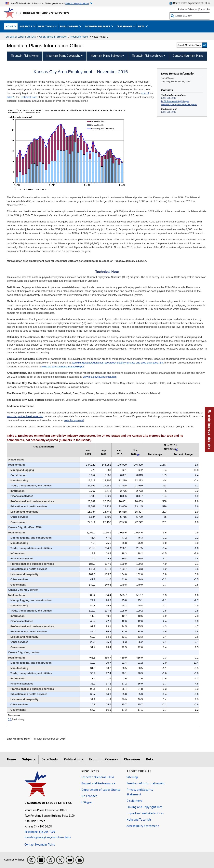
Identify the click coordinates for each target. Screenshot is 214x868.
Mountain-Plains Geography (63, 56)
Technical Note (29, 97)
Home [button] (10, 26)
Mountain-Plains (80, 37)
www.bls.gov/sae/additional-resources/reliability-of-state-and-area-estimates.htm (118, 363)
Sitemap (132, 777)
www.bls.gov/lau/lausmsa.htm (100, 377)
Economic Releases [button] (98, 26)
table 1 (11, 97)
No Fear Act (89, 796)
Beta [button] (142, 26)
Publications (74, 759)
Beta (150, 759)
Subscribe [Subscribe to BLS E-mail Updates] (204, 9)
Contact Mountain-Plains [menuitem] (188, 56)
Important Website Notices (145, 813)
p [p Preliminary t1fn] (138, 455)
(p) (10, 719)
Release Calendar (188, 9)
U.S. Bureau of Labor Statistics (43, 13)
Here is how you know (77, 3)
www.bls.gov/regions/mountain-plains (179, 104)
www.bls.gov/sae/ (74, 420)
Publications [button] (70, 26)
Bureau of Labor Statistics (21, 37)
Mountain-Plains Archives (147, 56)
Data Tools (50, 759)
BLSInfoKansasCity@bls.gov (175, 101)
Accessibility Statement (143, 826)
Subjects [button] (26, 26)
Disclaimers (134, 801)
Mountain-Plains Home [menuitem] (25, 56)
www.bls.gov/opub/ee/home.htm (25, 416)
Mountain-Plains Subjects (106, 56)
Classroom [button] (125, 26)
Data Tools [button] (46, 26)
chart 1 (145, 93)
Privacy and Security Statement (140, 792)
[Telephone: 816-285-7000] (50, 832)
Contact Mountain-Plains (40, 844)
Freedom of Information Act (146, 783)
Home (12, 759)
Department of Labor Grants (101, 790)
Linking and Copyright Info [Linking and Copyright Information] (145, 807)
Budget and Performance (98, 783)
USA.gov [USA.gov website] (87, 802)
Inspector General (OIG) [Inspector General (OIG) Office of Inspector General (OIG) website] (98, 777)
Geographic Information (53, 37)
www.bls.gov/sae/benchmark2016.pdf (63, 367)
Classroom (132, 759)
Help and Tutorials (139, 819)
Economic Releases (104, 759)
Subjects (29, 759)
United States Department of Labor (189, 3)
